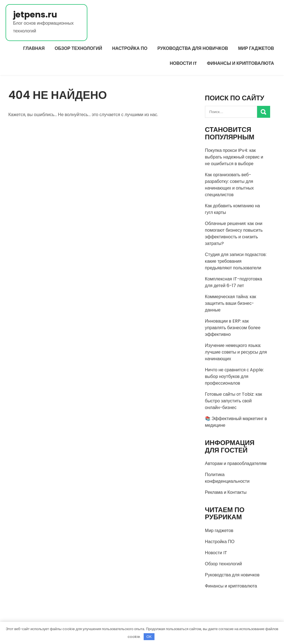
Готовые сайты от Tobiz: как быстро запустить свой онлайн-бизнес (234, 401)
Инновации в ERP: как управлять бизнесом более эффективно (233, 328)
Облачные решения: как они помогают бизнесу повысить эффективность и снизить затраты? (234, 233)
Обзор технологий (78, 48)
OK (149, 637)
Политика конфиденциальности (227, 478)
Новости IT (183, 63)
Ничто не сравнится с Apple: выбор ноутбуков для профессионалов (234, 376)
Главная (34, 48)
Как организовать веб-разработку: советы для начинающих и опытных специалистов (229, 185)
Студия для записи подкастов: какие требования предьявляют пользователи (236, 261)
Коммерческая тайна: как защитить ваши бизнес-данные (231, 303)
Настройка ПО (130, 48)
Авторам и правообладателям (236, 463)
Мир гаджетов (256, 48)
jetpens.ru (35, 15)
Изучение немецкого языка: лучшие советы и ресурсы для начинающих (236, 352)
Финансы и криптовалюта (240, 63)
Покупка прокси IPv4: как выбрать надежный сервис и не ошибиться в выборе (234, 157)
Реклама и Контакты (226, 492)
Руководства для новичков (193, 48)
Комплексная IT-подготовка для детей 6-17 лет (234, 282)
